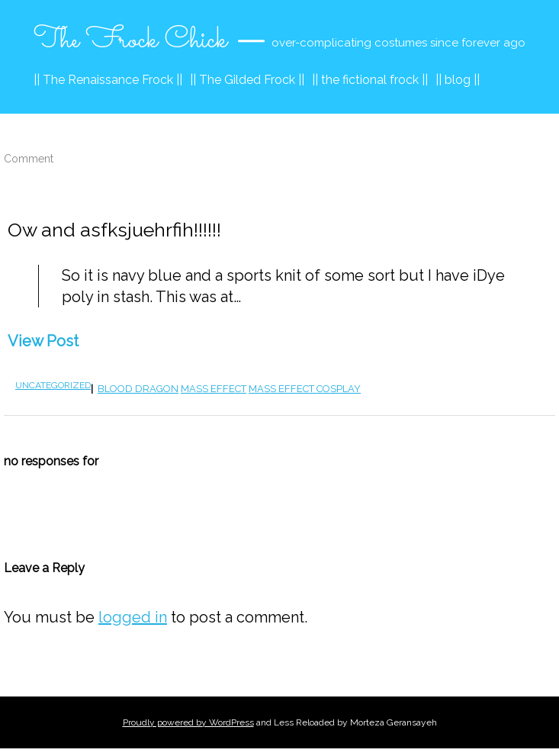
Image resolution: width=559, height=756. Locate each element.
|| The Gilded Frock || (247, 80)
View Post (43, 341)
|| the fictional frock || (370, 80)
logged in (133, 617)
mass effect (214, 389)
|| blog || (458, 80)
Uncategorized (53, 385)
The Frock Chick (130, 40)
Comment (29, 159)
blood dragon (138, 389)
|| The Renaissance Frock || (108, 80)
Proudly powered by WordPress (188, 722)
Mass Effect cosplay (305, 389)
